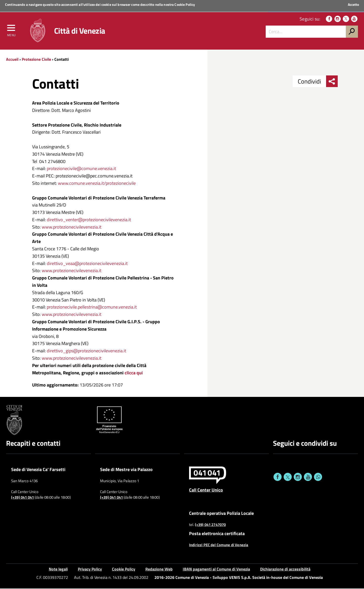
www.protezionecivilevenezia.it (72, 227)
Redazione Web (159, 570)
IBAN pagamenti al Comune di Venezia (216, 570)
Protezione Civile (36, 60)
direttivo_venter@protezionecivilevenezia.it (89, 220)
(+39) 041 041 (22, 498)
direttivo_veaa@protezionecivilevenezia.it (87, 264)
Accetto (353, 5)
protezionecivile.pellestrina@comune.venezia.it (92, 308)
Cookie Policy (185, 4)
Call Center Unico (206, 491)
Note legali (58, 570)
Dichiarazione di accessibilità (285, 570)
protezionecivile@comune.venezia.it (81, 169)
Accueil (12, 60)
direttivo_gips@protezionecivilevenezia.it (86, 351)
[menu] (11, 30)
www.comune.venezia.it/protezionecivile (97, 184)
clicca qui (133, 373)
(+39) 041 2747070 (210, 525)
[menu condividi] (332, 82)
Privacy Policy (90, 570)
